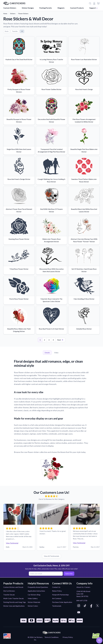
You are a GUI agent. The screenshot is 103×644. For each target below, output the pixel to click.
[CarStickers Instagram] (79, 606)
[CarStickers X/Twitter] (97, 606)
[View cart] (98, 3)
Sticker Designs (28, 8)
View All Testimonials (51, 556)
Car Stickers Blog (34, 595)
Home (5, 14)
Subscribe (69, 574)
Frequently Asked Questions (38, 587)
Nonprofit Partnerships (61, 595)
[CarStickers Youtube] (79, 613)
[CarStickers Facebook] (91, 606)
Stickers (13, 14)
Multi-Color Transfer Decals (14, 598)
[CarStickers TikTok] (85, 606)
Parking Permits (46, 8)
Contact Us (56, 587)
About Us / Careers (83, 587)
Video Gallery (33, 598)
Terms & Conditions (51, 637)
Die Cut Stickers (9, 591)
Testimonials (57, 606)
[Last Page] (60, 340)
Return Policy (57, 591)
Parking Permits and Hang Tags (15, 602)
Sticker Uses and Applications (14, 606)
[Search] (90, 3)
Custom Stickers (10, 8)
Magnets (61, 8)
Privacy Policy (68, 637)
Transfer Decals (9, 595)
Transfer (15, 31)
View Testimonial (12, 543)
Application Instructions (36, 591)
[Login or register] (94, 3)
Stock (7, 31)
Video (56, 353)
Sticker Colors (33, 606)
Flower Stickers (23, 14)
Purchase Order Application (62, 602)
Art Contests (57, 598)
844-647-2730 (82, 600)
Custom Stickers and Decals (13, 587)
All (22, 31)
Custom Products (77, 8)
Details (47, 353)
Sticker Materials (34, 602)
